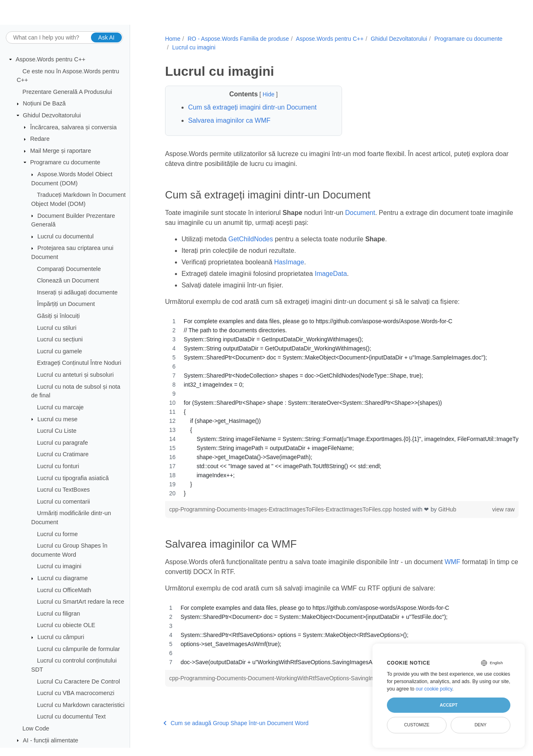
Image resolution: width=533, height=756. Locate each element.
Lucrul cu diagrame (63, 579)
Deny (481, 725)
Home (171, 39)
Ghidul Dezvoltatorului (52, 116)
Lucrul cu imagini (59, 567)
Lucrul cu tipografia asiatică (73, 478)
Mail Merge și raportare (61, 151)
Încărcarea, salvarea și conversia (73, 127)
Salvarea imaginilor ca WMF (228, 120)
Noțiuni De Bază (44, 104)
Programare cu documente (65, 163)
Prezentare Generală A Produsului (67, 92)
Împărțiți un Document (66, 304)
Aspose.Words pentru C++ (50, 60)
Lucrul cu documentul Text (71, 717)
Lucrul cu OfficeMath (64, 590)
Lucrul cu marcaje (61, 408)
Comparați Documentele (69, 269)
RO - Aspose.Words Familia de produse (237, 39)
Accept (448, 705)
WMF (452, 562)
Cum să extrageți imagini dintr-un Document (251, 107)
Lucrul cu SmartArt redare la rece (81, 602)
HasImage (288, 262)
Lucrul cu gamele (60, 352)
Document (359, 213)
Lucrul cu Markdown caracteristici (81, 705)
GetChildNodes (249, 239)
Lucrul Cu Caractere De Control (79, 681)
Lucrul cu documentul (66, 237)
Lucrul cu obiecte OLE (66, 625)
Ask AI (107, 37)
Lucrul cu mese (58, 419)
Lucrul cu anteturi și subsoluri (75, 375)
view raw (477, 509)
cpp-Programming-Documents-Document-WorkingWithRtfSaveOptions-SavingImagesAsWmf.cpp (293, 678)
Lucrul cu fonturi (58, 467)
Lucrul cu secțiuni (60, 340)
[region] (328, 407)
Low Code (36, 729)
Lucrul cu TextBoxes (64, 490)
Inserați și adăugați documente (77, 293)
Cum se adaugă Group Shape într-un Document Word (235, 732)
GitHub (446, 509)
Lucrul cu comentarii (64, 502)
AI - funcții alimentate (51, 740)
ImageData (329, 274)
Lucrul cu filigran (59, 614)
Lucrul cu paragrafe (63, 443)
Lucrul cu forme (57, 534)
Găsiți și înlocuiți (58, 316)
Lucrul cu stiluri (57, 328)
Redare (40, 139)
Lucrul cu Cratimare (63, 455)
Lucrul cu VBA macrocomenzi (76, 693)
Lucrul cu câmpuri (61, 637)
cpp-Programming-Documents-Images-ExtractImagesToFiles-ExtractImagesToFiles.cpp (280, 509)
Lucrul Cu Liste (57, 431)
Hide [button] (262, 94)
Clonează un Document (68, 281)
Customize (417, 725)
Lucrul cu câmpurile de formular (79, 649)
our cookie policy (434, 689)
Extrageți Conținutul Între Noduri (79, 363)
